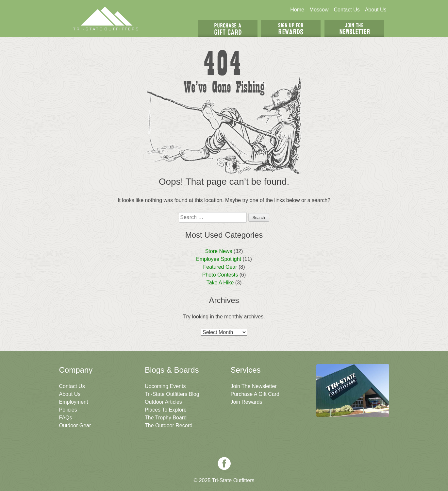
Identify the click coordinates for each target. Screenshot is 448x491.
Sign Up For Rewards (291, 28)
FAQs (66, 418)
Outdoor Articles (163, 402)
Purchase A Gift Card (255, 394)
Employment (74, 402)
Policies (68, 410)
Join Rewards (247, 402)
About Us (376, 10)
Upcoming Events (165, 386)
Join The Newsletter (354, 28)
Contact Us (347, 10)
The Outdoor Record (169, 425)
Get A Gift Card (228, 28)
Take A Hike (220, 283)
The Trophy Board (166, 418)
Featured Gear (220, 267)
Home (297, 10)
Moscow (319, 10)
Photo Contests (220, 275)
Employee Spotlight (219, 259)
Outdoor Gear (75, 425)
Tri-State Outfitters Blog (172, 394)
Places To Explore (166, 410)
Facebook (224, 464)
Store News (219, 251)
